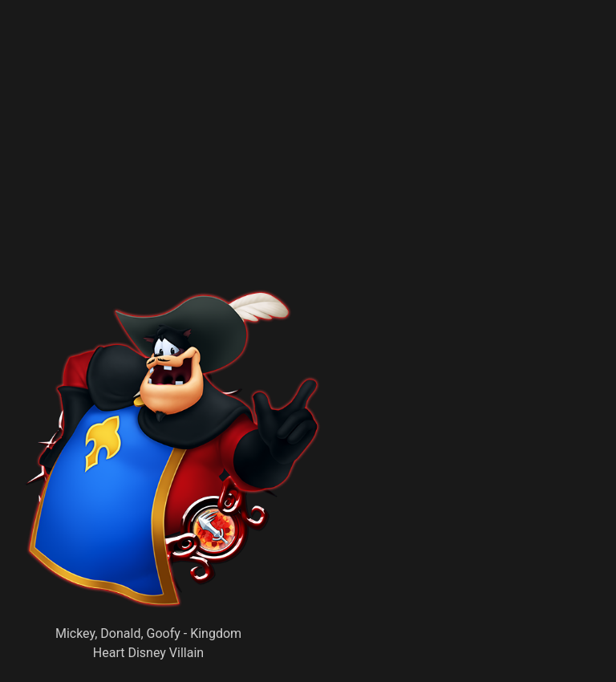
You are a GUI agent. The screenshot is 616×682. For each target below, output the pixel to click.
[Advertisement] (246, 173)
